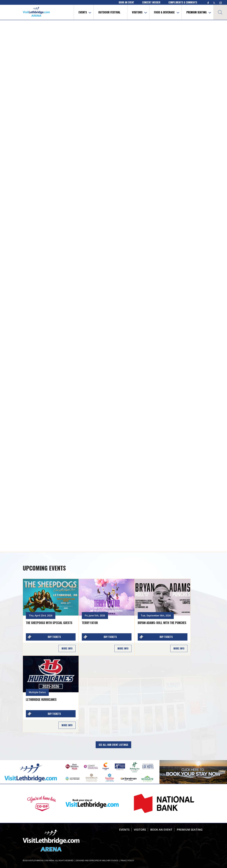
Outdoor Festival (109, 12)
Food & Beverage (164, 12)
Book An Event (161, 829)
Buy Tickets (54, 637)
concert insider (151, 2)
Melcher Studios (110, 860)
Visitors (137, 12)
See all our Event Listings (113, 745)
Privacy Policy (127, 860)
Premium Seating (197, 12)
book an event (126, 2)
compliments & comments (183, 2)
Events (83, 12)
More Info (67, 648)
